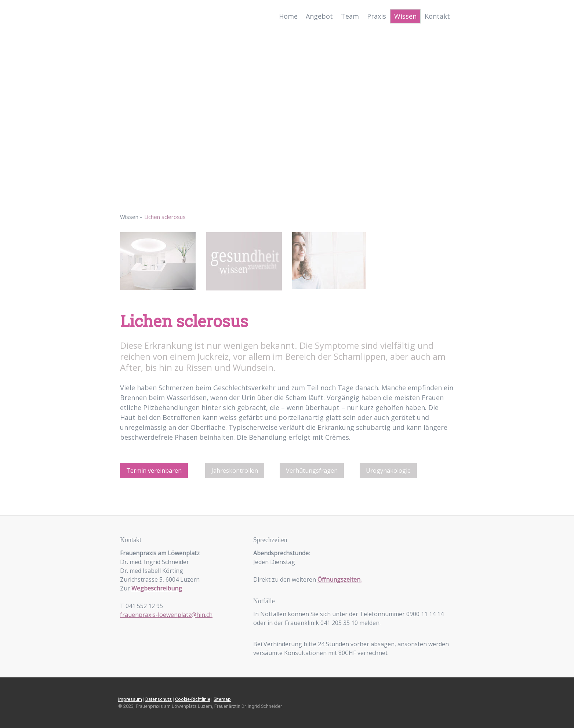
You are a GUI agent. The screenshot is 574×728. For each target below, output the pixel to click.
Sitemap (222, 699)
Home (288, 16)
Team (350, 16)
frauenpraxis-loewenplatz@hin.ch (166, 615)
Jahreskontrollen (235, 471)
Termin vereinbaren (154, 471)
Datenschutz (159, 699)
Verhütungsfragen (312, 471)
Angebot (319, 16)
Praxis (377, 16)
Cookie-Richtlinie (193, 699)
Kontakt (437, 16)
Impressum (130, 699)
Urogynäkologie (388, 471)
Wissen (405, 16)
